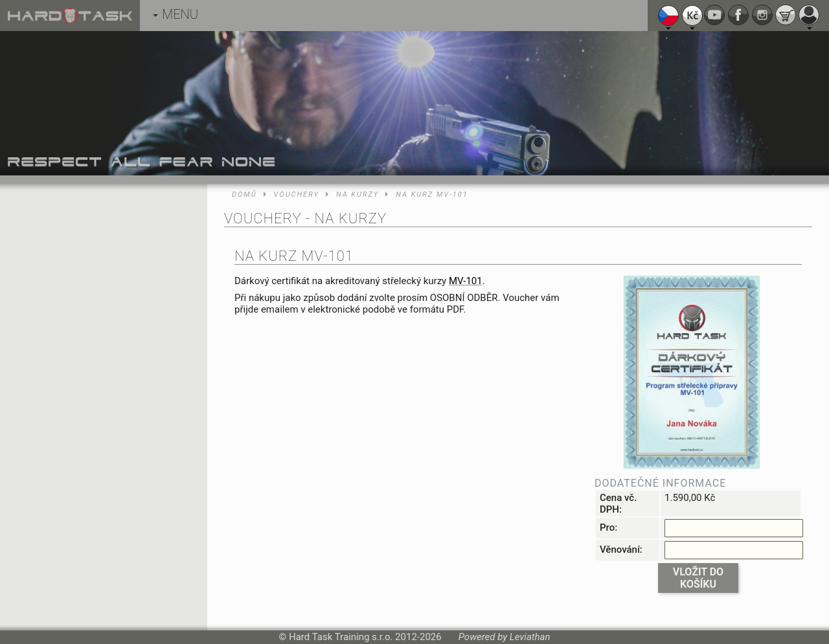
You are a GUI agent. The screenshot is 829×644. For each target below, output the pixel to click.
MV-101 (466, 281)
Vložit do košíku (698, 578)
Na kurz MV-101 (432, 194)
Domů (244, 194)
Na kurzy (358, 194)
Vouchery (297, 194)
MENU (176, 14)
